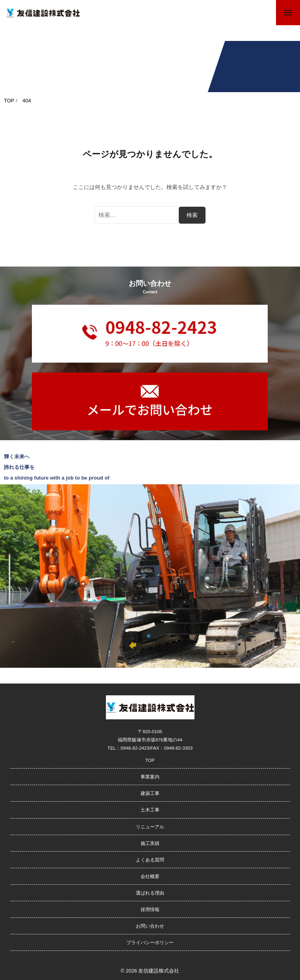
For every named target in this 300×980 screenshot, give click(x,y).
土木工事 (150, 810)
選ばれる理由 (150, 893)
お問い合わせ (150, 926)
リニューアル (150, 827)
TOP (150, 760)
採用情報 (150, 909)
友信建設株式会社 (159, 971)
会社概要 (150, 876)
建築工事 (150, 793)
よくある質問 (150, 860)
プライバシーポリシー (150, 942)
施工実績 (150, 843)
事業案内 (150, 777)
